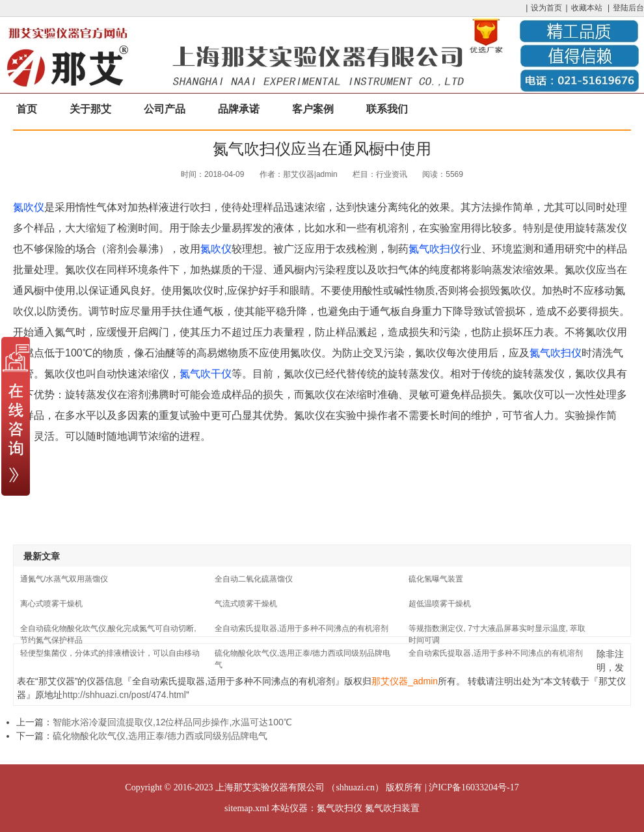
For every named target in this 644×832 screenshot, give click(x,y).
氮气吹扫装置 (392, 808)
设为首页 (546, 8)
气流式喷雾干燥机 (246, 604)
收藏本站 (587, 8)
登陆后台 (628, 8)
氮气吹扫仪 (435, 249)
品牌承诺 (239, 109)
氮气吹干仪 (206, 374)
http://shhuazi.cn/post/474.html (124, 695)
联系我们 (387, 109)
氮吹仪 (29, 207)
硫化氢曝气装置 (436, 579)
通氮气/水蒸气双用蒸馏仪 (64, 579)
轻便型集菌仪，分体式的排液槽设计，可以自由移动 (110, 653)
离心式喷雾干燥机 (51, 604)
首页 (27, 109)
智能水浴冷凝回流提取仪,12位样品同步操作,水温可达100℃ (172, 722)
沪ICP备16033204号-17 (474, 787)
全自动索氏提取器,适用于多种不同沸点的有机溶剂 (302, 628)
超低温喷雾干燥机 (440, 604)
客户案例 (313, 109)
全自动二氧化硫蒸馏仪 (254, 579)
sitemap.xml (247, 808)
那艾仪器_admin (405, 681)
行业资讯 (392, 174)
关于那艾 (90, 109)
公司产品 (165, 109)
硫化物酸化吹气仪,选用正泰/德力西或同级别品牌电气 (160, 736)
